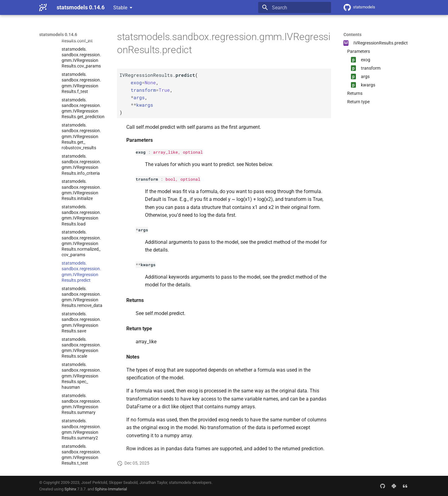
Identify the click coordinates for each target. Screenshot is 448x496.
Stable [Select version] (120, 8)
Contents (352, 35)
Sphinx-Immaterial (111, 489)
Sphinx (70, 489)
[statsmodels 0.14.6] (43, 7)
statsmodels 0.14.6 (58, 35)
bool (170, 179)
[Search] (295, 7)
